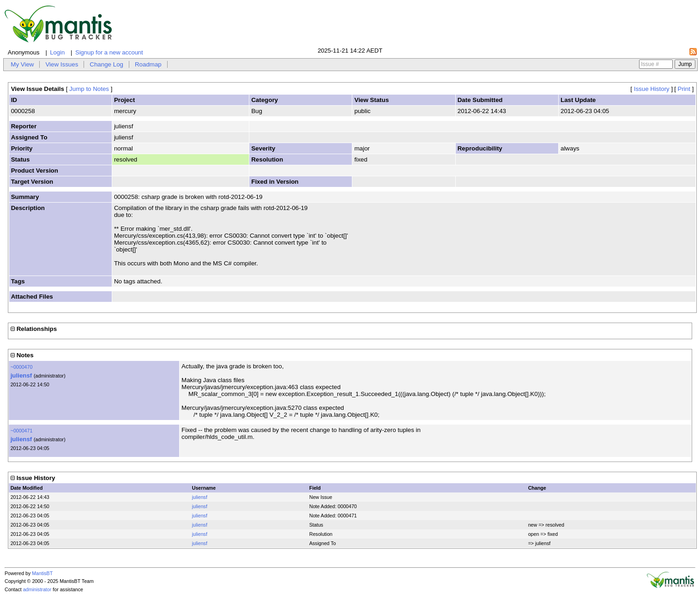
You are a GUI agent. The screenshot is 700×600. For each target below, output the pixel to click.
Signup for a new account (109, 52)
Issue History (652, 89)
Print (684, 89)
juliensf (21, 375)
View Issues (62, 64)
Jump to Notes (89, 89)
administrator (37, 589)
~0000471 (22, 431)
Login (57, 52)
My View (22, 64)
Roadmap (148, 64)
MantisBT (42, 573)
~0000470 (22, 367)
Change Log (106, 64)
